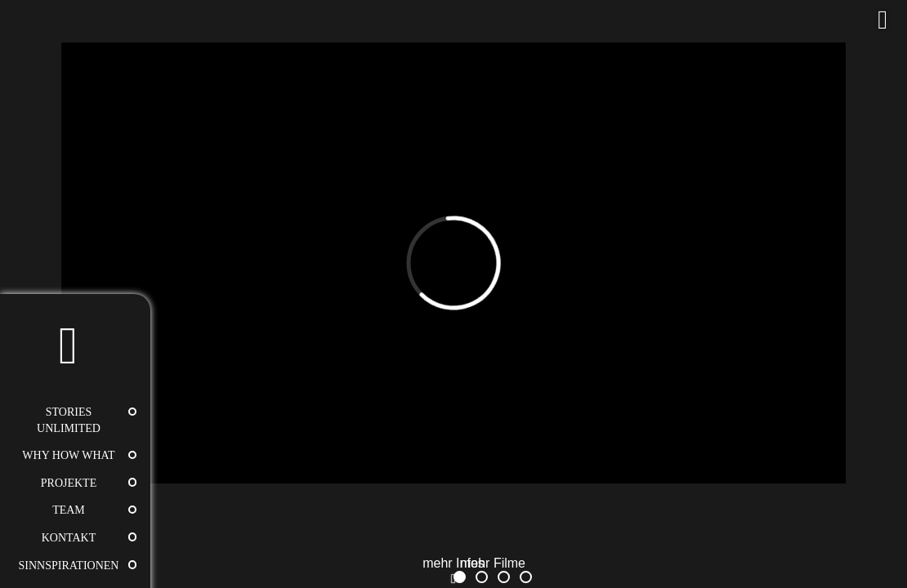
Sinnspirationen (69, 566)
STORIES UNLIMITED (69, 420)
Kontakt (69, 538)
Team (69, 510)
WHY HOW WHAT (68, 455)
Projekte (69, 483)
